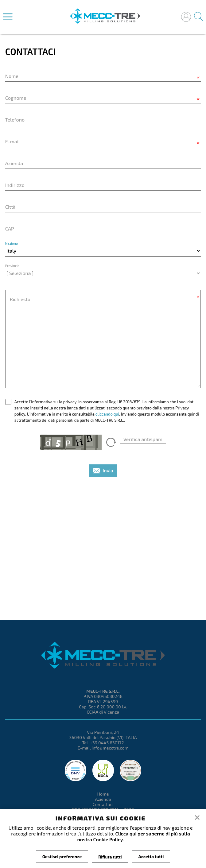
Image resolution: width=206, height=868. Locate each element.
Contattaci (103, 804)
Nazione (12, 243)
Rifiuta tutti (110, 856)
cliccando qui (107, 414)
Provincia (12, 266)
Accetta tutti (151, 856)
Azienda (103, 799)
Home (103, 794)
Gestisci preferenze (62, 856)
